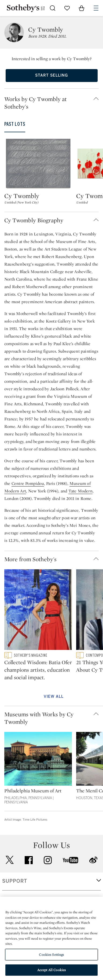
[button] (54, 103)
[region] (51, 938)
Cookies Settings (51, 955)
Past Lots (15, 124)
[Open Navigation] (96, 8)
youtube (71, 860)
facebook (29, 860)
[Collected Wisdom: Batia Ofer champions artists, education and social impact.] (38, 611)
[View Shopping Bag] (82, 8)
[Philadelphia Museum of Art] (38, 760)
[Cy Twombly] (38, 163)
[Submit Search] (53, 8)
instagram (48, 860)
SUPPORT (15, 881)
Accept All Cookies (51, 970)
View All (54, 697)
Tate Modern (80, 491)
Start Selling (51, 75)
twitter (10, 860)
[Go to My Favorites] (67, 8)
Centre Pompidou (28, 483)
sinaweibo (93, 860)
